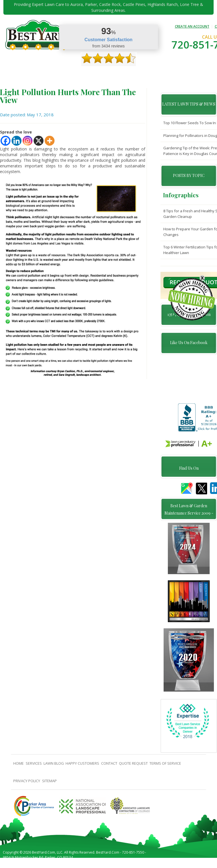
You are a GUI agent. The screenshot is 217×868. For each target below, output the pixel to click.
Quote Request (155, 74)
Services (44, 74)
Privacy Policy (27, 785)
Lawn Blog (54, 767)
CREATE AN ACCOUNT (192, 26)
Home (14, 74)
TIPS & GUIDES (64, 74)
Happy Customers (107, 74)
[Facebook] (6, 141)
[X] (39, 141)
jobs (13, 86)
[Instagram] (28, 141)
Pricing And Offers (187, 74)
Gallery (84, 74)
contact (132, 74)
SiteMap (49, 785)
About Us (28, 74)
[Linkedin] (17, 141)
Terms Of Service (165, 767)
